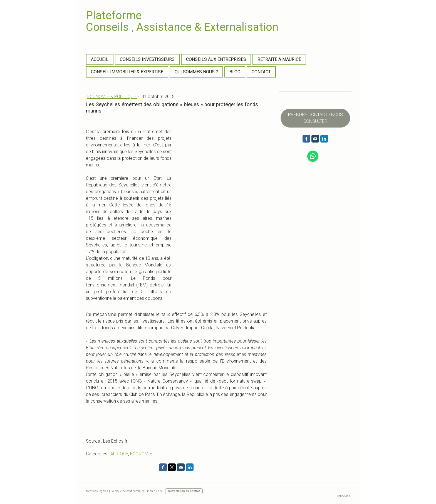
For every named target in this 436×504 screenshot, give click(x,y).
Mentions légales (97, 491)
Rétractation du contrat (184, 491)
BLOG (235, 72)
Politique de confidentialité (128, 491)
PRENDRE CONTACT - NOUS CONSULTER (315, 118)
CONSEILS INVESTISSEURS (147, 59)
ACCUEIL (100, 59)
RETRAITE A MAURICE (279, 59)
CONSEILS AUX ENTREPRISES (216, 59)
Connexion (343, 496)
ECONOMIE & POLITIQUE (112, 97)
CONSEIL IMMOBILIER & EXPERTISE (127, 72)
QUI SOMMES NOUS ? (196, 72)
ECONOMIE (141, 454)
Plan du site (155, 491)
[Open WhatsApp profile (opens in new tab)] (313, 156)
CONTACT (261, 72)
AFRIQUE (119, 454)
